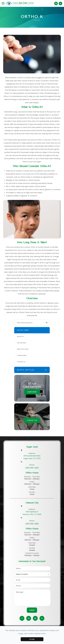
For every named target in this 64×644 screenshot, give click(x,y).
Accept (32, 639)
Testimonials (22, 355)
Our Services (22, 343)
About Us (20, 336)
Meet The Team (23, 349)
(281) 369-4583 (32, 524)
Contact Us (21, 362)
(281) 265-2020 (32, 468)
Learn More (32, 392)
